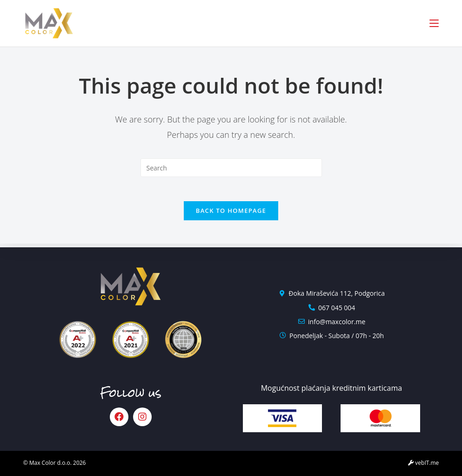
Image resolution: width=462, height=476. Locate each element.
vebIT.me (423, 463)
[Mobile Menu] (434, 23)
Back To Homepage (231, 214)
